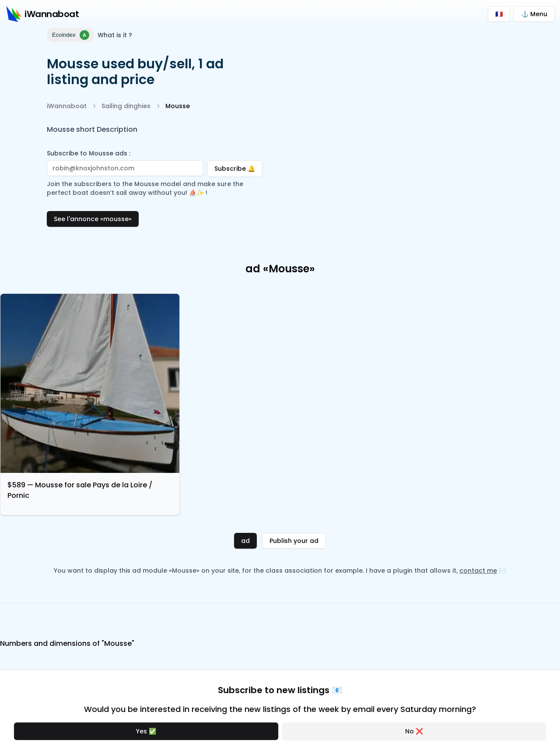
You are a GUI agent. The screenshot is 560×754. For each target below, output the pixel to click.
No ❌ (414, 731)
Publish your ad (294, 541)
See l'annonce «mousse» (93, 219)
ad (245, 541)
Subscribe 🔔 (238, 167)
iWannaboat (67, 106)
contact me (478, 571)
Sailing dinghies (126, 106)
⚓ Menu (534, 14)
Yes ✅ (146, 731)
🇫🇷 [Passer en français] (499, 14)
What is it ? (115, 35)
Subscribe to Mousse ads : (89, 153)
